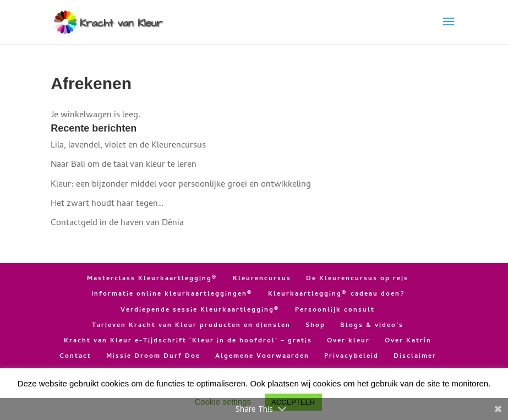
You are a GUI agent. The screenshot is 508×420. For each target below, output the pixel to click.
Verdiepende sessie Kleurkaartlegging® (200, 310)
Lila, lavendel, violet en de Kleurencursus (128, 146)
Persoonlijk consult (335, 310)
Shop (315, 326)
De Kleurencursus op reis (357, 279)
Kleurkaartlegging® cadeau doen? (336, 294)
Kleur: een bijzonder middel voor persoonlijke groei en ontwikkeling (181, 185)
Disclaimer (415, 357)
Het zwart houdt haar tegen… (107, 204)
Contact (75, 357)
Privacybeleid (351, 357)
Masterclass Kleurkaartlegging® (152, 279)
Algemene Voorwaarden (262, 357)
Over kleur (348, 341)
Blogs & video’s (372, 326)
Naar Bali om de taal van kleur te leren (124, 165)
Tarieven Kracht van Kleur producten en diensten (191, 326)
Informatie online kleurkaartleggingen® (172, 294)
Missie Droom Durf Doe (153, 357)
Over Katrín (408, 341)
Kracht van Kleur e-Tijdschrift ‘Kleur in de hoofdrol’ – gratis (188, 341)
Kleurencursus (262, 279)
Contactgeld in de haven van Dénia (117, 223)
